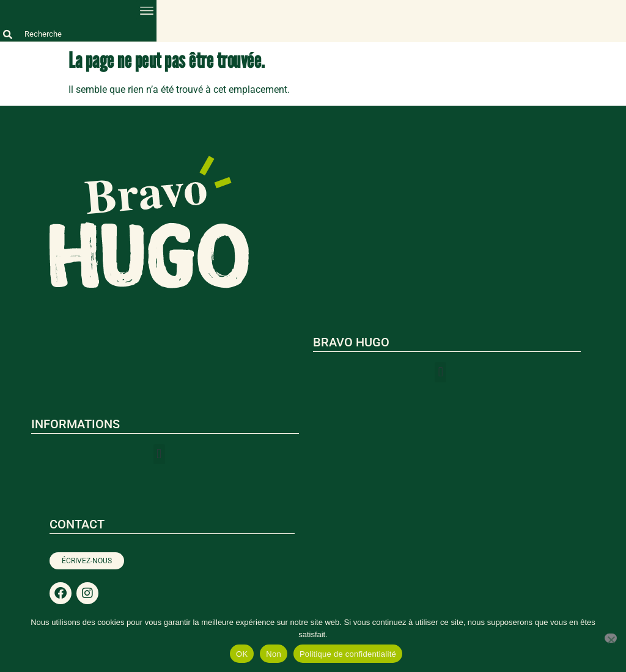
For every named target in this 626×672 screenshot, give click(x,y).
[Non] (611, 638)
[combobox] (78, 34)
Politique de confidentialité (348, 654)
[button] (146, 10)
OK (242, 654)
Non (274, 654)
